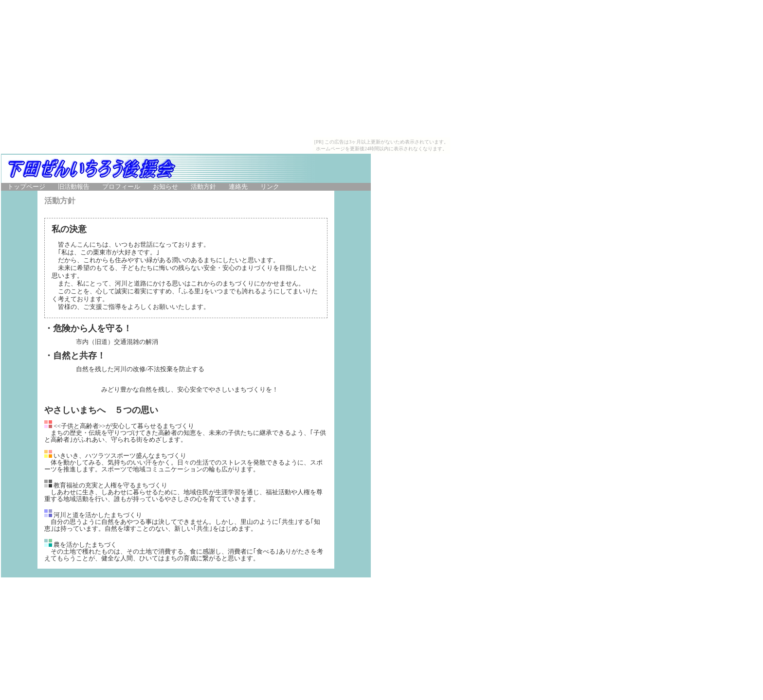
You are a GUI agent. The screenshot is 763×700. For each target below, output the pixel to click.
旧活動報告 (74, 187)
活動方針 (203, 187)
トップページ (26, 187)
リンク (270, 187)
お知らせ (165, 187)
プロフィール (121, 187)
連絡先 (238, 187)
